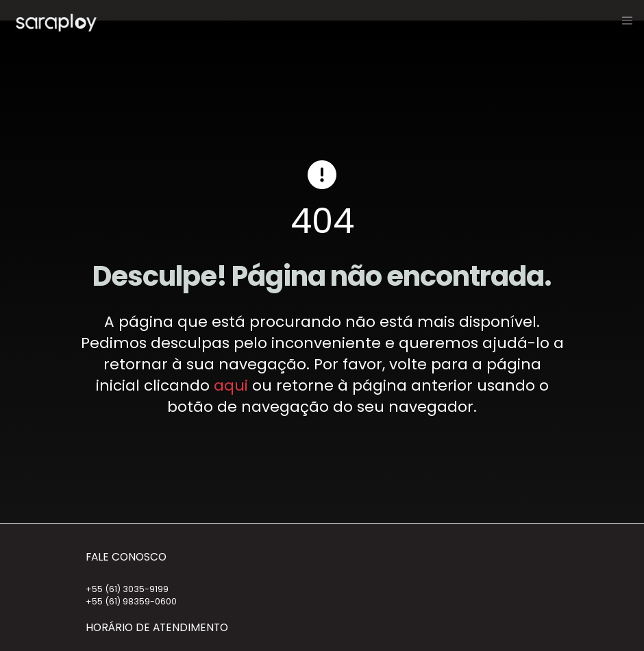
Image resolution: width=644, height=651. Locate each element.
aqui (231, 385)
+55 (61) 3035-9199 (127, 589)
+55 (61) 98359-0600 (131, 601)
